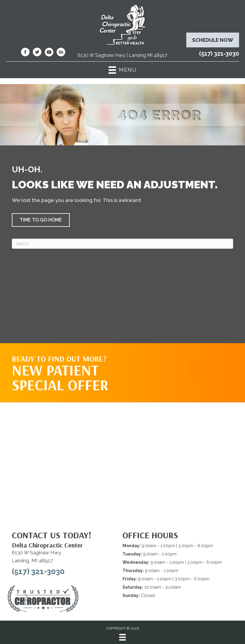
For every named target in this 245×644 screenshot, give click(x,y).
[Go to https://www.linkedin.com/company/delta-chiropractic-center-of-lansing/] (61, 53)
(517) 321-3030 (219, 54)
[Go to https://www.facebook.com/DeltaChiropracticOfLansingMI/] (25, 53)
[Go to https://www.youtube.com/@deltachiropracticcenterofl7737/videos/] (49, 53)
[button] (41, 220)
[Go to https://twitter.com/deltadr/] (37, 53)
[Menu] (122, 637)
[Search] (122, 244)
